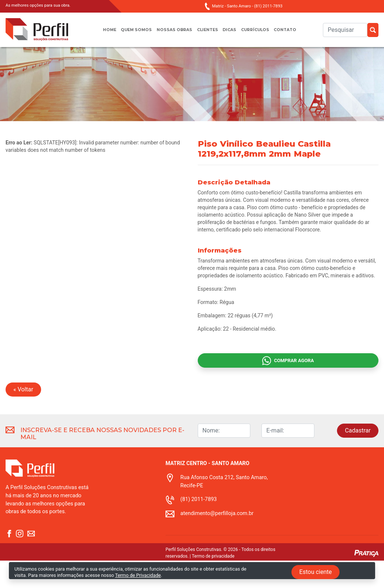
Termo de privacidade (213, 584)
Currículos (261, 34)
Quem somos (130, 34)
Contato (295, 34)
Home (99, 34)
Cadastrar (358, 458)
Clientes (208, 34)
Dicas (232, 34)
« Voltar (23, 417)
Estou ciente (315, 572)
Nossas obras (171, 34)
